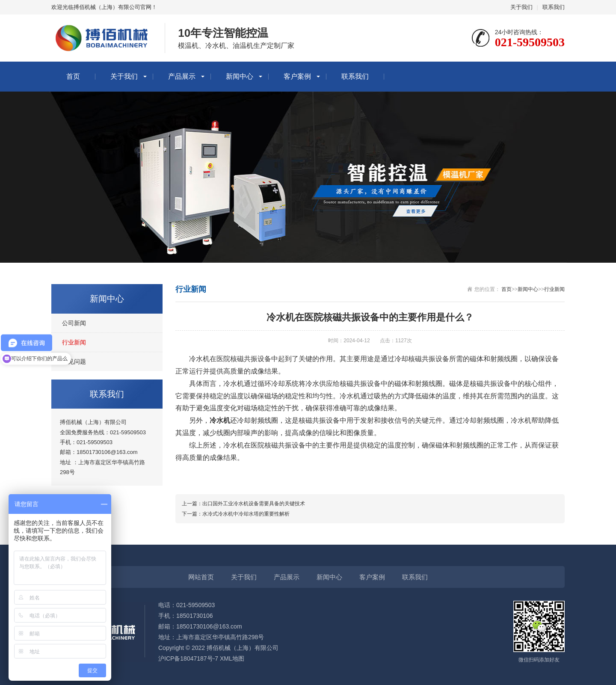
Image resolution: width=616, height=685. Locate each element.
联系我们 (554, 7)
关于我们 (521, 7)
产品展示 (182, 76)
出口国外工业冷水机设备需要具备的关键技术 (254, 504)
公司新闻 (74, 323)
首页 (73, 76)
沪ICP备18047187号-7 (188, 658)
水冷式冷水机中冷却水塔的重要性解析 (246, 514)
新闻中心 (240, 76)
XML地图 (232, 658)
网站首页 (201, 577)
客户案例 (297, 76)
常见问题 (74, 362)
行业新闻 (74, 342)
